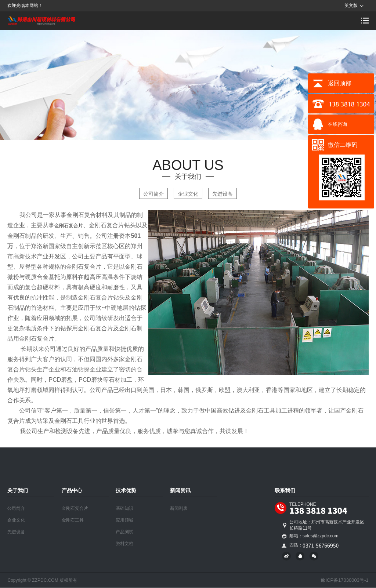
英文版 (351, 6)
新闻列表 (179, 508)
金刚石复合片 (69, 226)
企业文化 (188, 194)
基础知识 (124, 508)
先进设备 (223, 194)
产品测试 (124, 532)
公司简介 (153, 194)
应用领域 (124, 520)
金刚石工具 (73, 520)
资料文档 (124, 544)
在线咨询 (337, 124)
